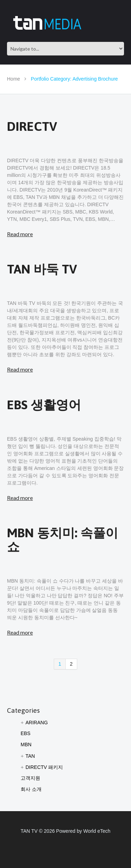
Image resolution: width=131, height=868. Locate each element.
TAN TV (29, 831)
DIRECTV (32, 126)
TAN (30, 756)
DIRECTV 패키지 (44, 767)
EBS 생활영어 (44, 405)
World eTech (97, 831)
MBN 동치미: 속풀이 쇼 (63, 540)
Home (13, 79)
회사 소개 (31, 789)
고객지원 (30, 778)
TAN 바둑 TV (42, 269)
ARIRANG (37, 723)
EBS (26, 733)
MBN (26, 744)
